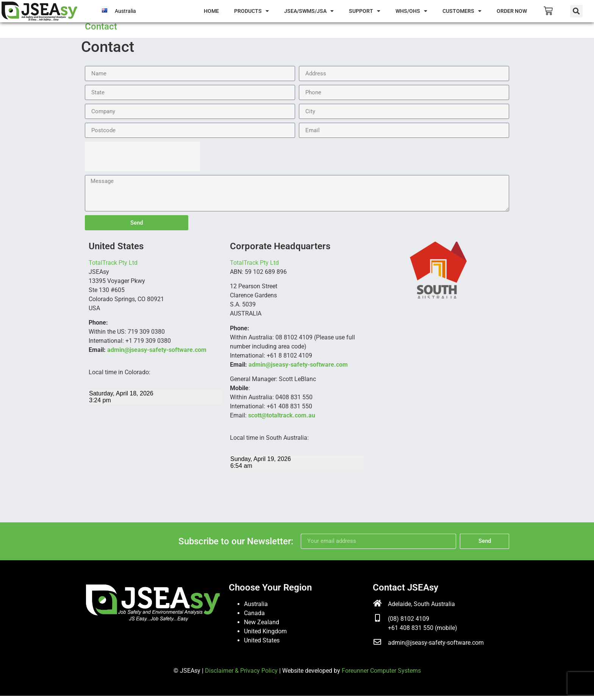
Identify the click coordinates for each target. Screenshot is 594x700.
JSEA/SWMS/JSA (309, 11)
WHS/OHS (411, 11)
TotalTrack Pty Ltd (113, 267)
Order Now (512, 11)
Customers (462, 11)
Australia (125, 11)
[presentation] (142, 161)
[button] (576, 11)
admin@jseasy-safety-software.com (157, 354)
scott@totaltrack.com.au (282, 420)
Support (365, 11)
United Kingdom (265, 635)
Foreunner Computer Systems (381, 674)
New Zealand (262, 626)
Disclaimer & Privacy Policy (241, 674)
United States (262, 644)
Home (211, 11)
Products (252, 11)
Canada (254, 617)
